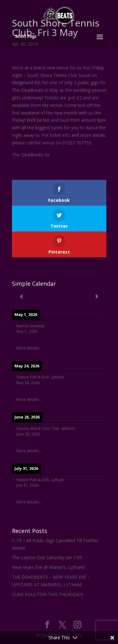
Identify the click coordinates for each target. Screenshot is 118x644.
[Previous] (21, 296)
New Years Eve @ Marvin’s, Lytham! (48, 567)
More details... (29, 348)
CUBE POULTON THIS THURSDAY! (48, 594)
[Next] (97, 296)
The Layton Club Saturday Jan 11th (47, 557)
